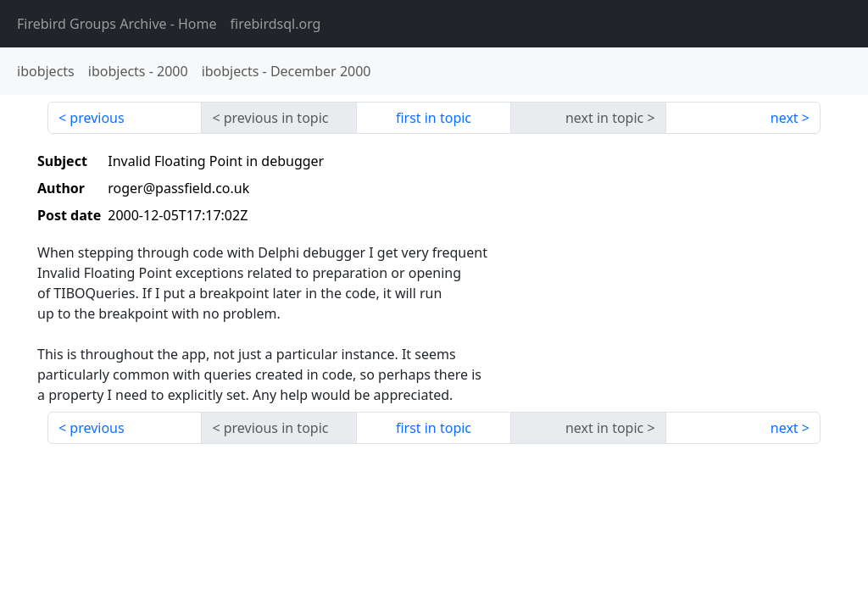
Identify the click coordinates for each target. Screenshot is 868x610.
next (785, 118)
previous (97, 118)
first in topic (434, 118)
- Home (117, 24)
